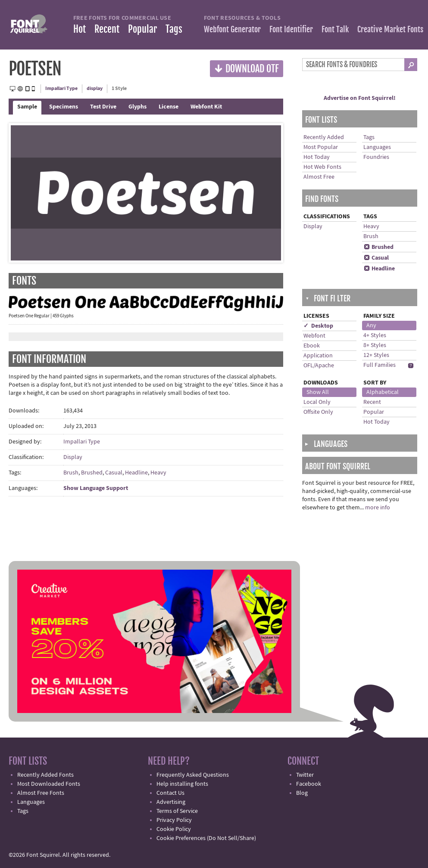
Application (318, 356)
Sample (27, 107)
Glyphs (137, 107)
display (95, 88)
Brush (71, 473)
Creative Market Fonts (390, 29)
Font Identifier (291, 29)
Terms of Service (177, 811)
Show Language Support (96, 488)
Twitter (305, 775)
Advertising (171, 802)
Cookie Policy (174, 829)
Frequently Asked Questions (193, 775)
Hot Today (317, 157)
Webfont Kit (206, 107)
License (169, 107)
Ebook (312, 346)
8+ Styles (375, 345)
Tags (174, 29)
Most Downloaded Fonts (49, 784)
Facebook (309, 784)
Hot (80, 29)
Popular (142, 29)
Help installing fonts (182, 784)
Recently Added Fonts (45, 775)
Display (73, 457)
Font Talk (335, 29)
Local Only (317, 402)
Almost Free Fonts (41, 793)
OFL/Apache (319, 366)
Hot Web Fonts (322, 167)
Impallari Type (61, 88)
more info (378, 508)
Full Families (380, 365)
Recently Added (324, 137)
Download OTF (247, 68)
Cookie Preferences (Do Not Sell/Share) (206, 838)
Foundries (376, 157)
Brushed (92, 473)
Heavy (158, 473)
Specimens (64, 107)
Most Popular (321, 147)
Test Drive (103, 107)
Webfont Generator (232, 29)
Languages (377, 147)
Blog (302, 793)
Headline (136, 473)
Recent (107, 29)
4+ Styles (375, 335)
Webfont (314, 336)
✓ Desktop (318, 326)
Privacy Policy (174, 820)
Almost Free (319, 177)
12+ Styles (376, 355)
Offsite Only (318, 412)
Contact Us (170, 793)
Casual (114, 473)
